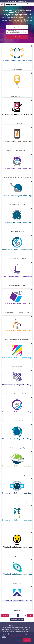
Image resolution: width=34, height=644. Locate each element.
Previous (5, 615)
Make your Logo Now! (17, 620)
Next (30, 615)
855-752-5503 (11, 1)
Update (17, 37)
